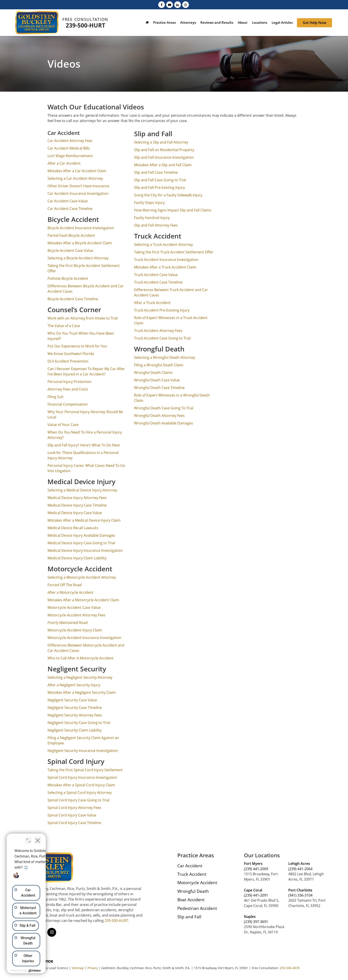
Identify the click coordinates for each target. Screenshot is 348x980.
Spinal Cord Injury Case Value (72, 815)
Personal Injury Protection (69, 382)
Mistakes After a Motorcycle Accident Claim (83, 600)
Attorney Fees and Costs (68, 389)
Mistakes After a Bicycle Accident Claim (80, 243)
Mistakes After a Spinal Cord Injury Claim (81, 785)
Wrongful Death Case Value (157, 380)
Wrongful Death (193, 891)
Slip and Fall (189, 917)
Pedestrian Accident (197, 908)
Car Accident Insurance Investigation (78, 193)
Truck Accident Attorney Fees (158, 331)
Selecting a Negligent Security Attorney (80, 677)
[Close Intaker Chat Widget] (79, 838)
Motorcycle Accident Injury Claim (75, 630)
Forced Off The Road (65, 585)
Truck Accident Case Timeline (158, 282)
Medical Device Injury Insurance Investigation (85, 550)
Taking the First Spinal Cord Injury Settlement (85, 770)
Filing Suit (55, 397)
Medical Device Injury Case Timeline (77, 505)
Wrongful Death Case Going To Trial (164, 408)
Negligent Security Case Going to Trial (79, 723)
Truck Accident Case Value (156, 275)
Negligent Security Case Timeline (75, 708)
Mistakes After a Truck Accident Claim (165, 267)
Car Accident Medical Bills (69, 148)
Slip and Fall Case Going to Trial (160, 180)
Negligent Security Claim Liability (75, 730)
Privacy (93, 968)
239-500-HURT (85, 25)
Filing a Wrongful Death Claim (159, 365)
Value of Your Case (63, 425)
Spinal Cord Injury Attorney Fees (74, 808)
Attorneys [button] (188, 22)
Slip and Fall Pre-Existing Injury (159, 187)
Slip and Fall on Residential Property (164, 150)
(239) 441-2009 (256, 869)
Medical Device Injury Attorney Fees (77, 498)
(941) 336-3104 (300, 895)
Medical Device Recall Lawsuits (73, 528)
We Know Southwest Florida (71, 354)
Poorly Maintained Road (68, 623)
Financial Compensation (68, 404)
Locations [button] (260, 22)
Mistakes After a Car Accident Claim (77, 171)
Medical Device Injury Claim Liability (77, 558)
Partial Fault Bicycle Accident (71, 235)
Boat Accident (191, 900)
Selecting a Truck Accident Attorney (163, 245)
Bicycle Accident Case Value (70, 250)
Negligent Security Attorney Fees (75, 715)
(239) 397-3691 (256, 922)
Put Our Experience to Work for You (77, 346)
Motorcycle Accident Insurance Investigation (84, 638)
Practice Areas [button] (164, 22)
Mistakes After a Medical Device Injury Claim (84, 520)
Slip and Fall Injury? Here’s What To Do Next (84, 445)
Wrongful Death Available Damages (164, 423)
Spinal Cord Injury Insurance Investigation (82, 777)
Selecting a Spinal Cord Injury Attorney (80, 793)
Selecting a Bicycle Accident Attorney (78, 258)
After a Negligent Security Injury (74, 685)
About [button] (243, 22)
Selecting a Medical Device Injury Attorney (82, 490)
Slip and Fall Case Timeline (156, 172)
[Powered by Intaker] (55, 971)
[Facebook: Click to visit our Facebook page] (162, 4)
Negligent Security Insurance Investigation (83, 751)
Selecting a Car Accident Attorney (75, 178)
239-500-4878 (290, 968)
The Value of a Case (64, 326)
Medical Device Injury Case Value (75, 513)
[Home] (147, 23)
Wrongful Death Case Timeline (159, 388)
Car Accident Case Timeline (70, 209)
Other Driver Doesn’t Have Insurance (78, 186)
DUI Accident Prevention (68, 361)
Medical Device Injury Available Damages (81, 535)
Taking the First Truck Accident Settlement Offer (174, 252)
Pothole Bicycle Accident (68, 278)
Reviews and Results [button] (217, 22)
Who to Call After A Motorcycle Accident (81, 658)
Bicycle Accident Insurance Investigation (81, 228)
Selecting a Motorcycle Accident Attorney (82, 577)
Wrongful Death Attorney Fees (159, 416)
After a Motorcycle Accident (70, 592)
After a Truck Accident (152, 303)
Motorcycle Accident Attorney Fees (76, 615)
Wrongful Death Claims (153, 373)
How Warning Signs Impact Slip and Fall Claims (173, 210)
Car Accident (190, 866)
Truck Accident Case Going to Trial (162, 338)
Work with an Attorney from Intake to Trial (83, 318)
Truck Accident (192, 874)
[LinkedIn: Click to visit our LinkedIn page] (178, 4)
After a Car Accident (64, 163)
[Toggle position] (69, 838)
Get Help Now (314, 23)
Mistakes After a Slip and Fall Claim (163, 165)
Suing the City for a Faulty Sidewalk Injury (168, 195)
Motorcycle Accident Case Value (74, 607)
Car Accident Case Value (68, 201)
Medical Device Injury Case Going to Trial (82, 543)
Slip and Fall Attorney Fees (156, 225)
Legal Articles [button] (282, 22)
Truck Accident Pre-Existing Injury (162, 310)
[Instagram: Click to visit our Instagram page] (186, 4)
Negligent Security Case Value (72, 700)
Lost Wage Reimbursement (70, 156)
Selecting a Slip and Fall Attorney (161, 142)
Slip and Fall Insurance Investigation (164, 157)
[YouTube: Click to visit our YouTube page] (170, 4)
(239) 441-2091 (256, 895)
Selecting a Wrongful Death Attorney (165, 357)
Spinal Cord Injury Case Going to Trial (78, 800)
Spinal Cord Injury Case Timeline (74, 823)
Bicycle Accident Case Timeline (73, 299)
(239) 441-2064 (300, 869)
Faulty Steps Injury (149, 203)
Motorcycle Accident (197, 882)
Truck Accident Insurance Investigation (166, 260)
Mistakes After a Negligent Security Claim (82, 692)
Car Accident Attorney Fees (70, 141)
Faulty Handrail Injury (152, 218)
